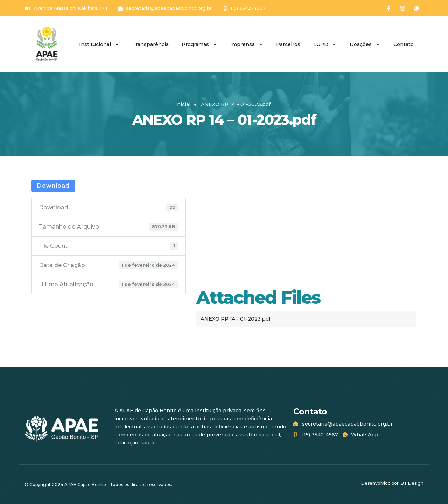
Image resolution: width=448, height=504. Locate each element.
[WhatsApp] (416, 8)
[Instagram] (402, 8)
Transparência (150, 44)
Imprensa (247, 44)
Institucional (99, 44)
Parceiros (288, 44)
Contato (404, 44)
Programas (199, 44)
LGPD (325, 44)
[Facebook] (388, 8)
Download (53, 186)
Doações (365, 44)
